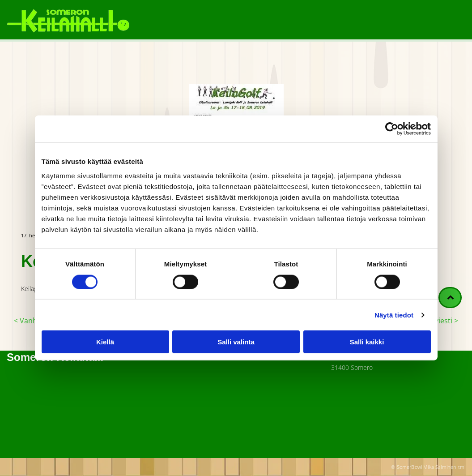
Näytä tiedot (394, 315)
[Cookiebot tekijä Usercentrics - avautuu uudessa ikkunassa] (392, 129)
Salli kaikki (367, 342)
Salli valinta (236, 342)
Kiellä (105, 342)
